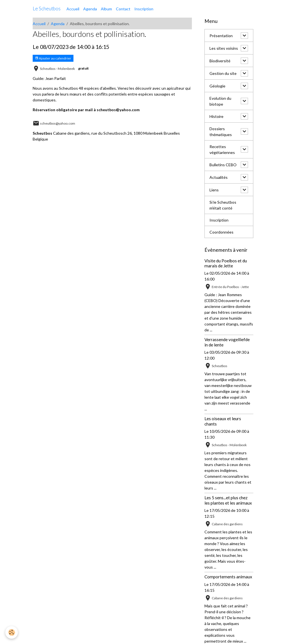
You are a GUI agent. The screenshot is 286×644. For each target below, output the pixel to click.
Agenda (90, 9)
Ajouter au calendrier (53, 58)
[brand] (47, 9)
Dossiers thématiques (221, 132)
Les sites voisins (224, 48)
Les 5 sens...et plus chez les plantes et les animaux (228, 500)
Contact (123, 9)
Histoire (216, 116)
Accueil (73, 9)
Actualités (219, 177)
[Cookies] (12, 632)
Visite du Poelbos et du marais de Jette (226, 263)
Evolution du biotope (220, 101)
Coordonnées (221, 232)
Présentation (221, 36)
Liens (214, 190)
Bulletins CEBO (223, 165)
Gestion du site (223, 73)
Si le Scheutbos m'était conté (223, 205)
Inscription (144, 9)
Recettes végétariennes (222, 149)
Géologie (217, 86)
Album (106, 9)
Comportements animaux (228, 577)
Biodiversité (220, 61)
